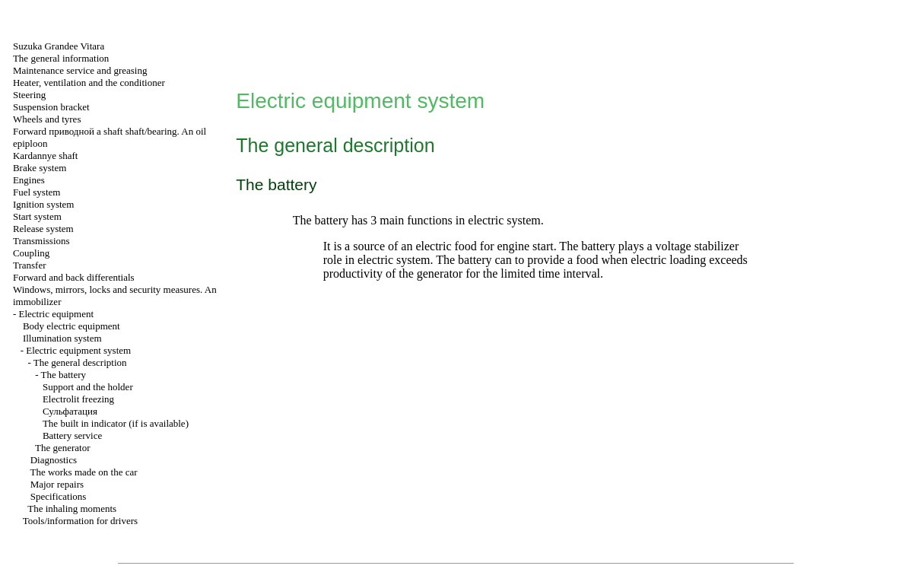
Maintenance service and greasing (80, 70)
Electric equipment (57, 314)
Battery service (72, 435)
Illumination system (62, 338)
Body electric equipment (71, 326)
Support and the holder (88, 387)
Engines (29, 180)
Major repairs (57, 484)
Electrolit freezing (78, 399)
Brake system (40, 168)
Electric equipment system (78, 350)
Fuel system (37, 192)
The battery (64, 375)
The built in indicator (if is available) (116, 423)
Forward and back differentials (74, 277)
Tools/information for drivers (80, 521)
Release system (43, 229)
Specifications (59, 496)
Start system (37, 216)
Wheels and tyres (47, 119)
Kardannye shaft (46, 156)
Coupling (31, 253)
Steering (29, 95)
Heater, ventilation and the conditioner (89, 83)
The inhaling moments (72, 509)
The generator (63, 448)
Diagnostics (54, 460)
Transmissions (41, 241)
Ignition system (44, 204)
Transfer (30, 265)
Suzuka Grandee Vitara (59, 46)
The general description (80, 362)
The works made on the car (83, 472)
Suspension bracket (51, 107)
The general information (61, 58)
